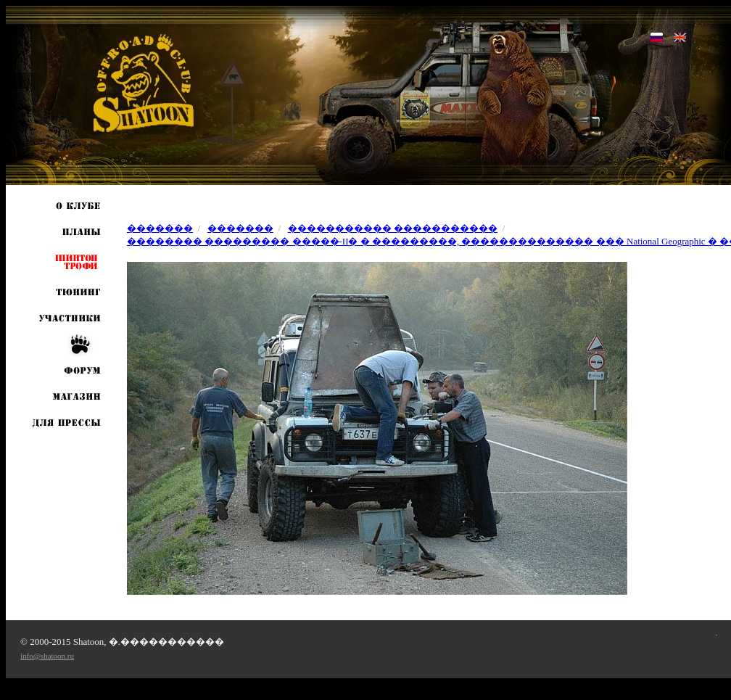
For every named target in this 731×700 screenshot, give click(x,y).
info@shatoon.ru (47, 656)
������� (160, 228)
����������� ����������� (393, 228)
